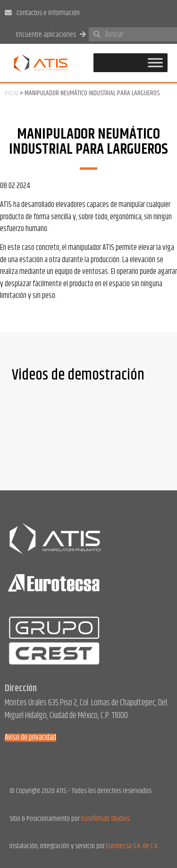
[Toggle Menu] (155, 63)
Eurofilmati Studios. (106, 819)
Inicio (12, 93)
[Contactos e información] (8, 12)
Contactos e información (48, 13)
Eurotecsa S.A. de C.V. (132, 846)
